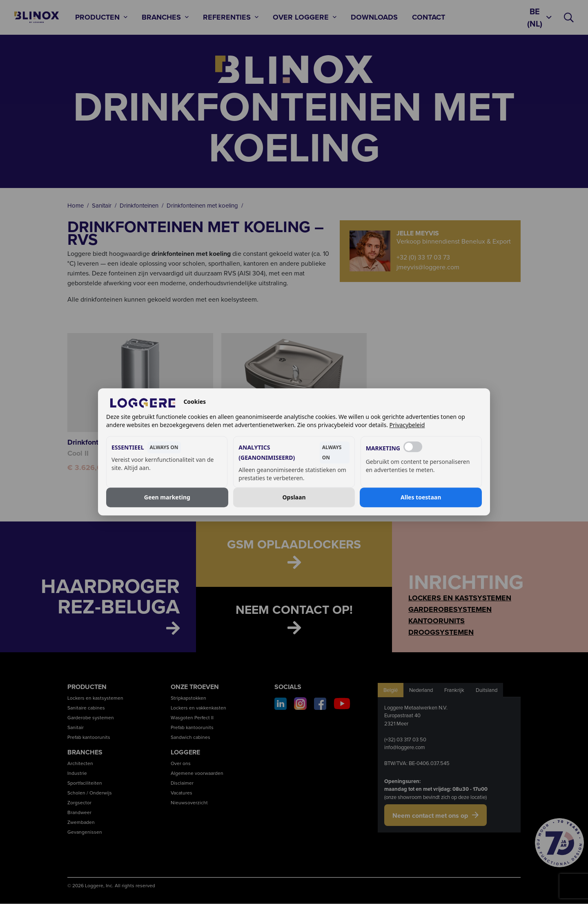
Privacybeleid (407, 425)
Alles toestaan (421, 497)
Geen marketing (167, 497)
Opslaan (294, 497)
